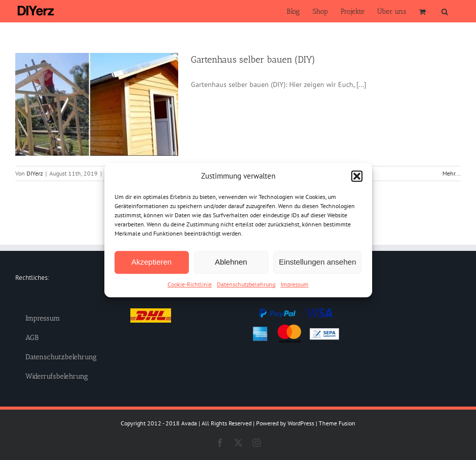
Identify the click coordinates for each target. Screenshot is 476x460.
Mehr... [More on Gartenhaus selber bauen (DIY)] (452, 173)
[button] (357, 177)
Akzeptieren (151, 262)
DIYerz (35, 173)
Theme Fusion (337, 423)
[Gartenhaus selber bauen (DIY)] (97, 104)
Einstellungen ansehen (318, 262)
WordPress (301, 423)
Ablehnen (231, 262)
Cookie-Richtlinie (190, 284)
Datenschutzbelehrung (246, 284)
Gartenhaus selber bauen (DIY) (253, 60)
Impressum (295, 284)
